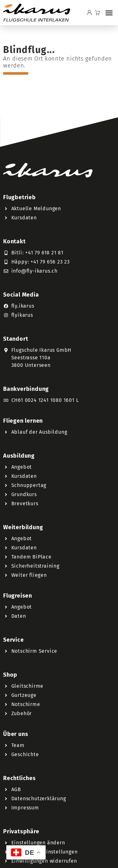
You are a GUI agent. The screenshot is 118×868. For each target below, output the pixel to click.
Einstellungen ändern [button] (38, 843)
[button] (109, 13)
